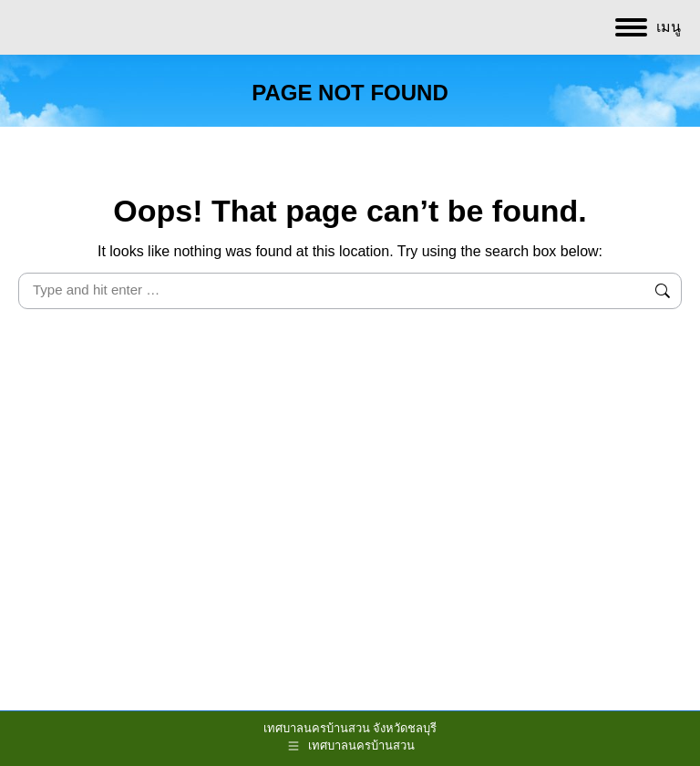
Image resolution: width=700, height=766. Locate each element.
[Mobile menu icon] (648, 27)
